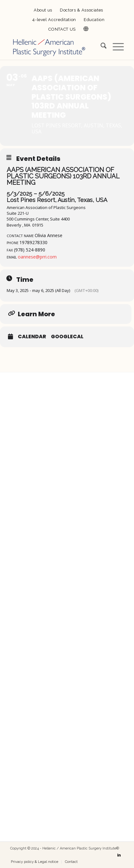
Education (94, 20)
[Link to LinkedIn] (119, 855)
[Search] (100, 47)
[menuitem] (43, 10)
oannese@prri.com (37, 257)
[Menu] (115, 47)
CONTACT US (62, 29)
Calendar (32, 337)
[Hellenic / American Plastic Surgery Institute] (56, 47)
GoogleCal (67, 337)
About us (43, 10)
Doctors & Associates (81, 10)
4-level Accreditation (54, 20)
